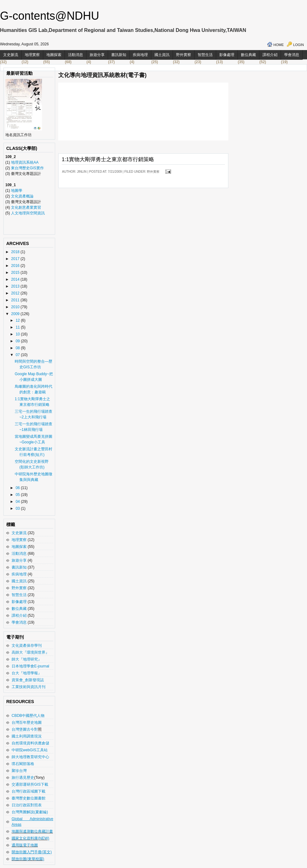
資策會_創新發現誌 (28, 680)
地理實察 (32, 55)
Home (279, 45)
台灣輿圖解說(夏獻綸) (30, 812)
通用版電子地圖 (25, 845)
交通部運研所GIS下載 (30, 784)
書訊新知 (119, 55)
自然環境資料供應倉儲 (30, 743)
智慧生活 (205, 55)
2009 (16, 314)
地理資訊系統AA (24, 162)
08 (18, 348)
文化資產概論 (22, 196)
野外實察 (184, 55)
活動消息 (75, 55)
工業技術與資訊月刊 (29, 687)
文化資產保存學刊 (27, 646)
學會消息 (292, 55)
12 (18, 320)
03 (18, 508)
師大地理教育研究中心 (30, 757)
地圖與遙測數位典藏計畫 (32, 831)
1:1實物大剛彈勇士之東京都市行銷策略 (108, 159)
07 (18, 355)
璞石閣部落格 (23, 764)
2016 (16, 266)
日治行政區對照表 (27, 805)
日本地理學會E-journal (30, 666)
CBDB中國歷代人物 (28, 716)
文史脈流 (11, 55)
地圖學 (17, 191)
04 (18, 502)
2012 (16, 293)
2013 (16, 286)
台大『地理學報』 (27, 673)
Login (299, 45)
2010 (16, 307)
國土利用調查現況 (27, 736)
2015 (16, 273)
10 (18, 334)
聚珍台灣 (19, 771)
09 (18, 341)
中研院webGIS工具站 (30, 750)
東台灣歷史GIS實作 (27, 168)
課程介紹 (270, 55)
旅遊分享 (97, 55)
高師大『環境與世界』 (30, 652)
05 (18, 495)
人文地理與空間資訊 (28, 213)
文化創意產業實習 (26, 207)
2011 (16, 300)
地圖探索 (54, 55)
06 (18, 488)
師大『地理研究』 (27, 659)
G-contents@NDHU (50, 16)
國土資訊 (162, 55)
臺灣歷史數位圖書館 (29, 798)
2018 (16, 252)
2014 (16, 279)
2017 (16, 259)
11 (18, 327)
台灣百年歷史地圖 (27, 722)
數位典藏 (248, 55)
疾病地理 (140, 55)
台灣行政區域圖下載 (29, 791)
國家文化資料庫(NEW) (30, 838)
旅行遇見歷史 (23, 778)
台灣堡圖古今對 (25, 729)
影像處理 (227, 55)
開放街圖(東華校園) (28, 859)
